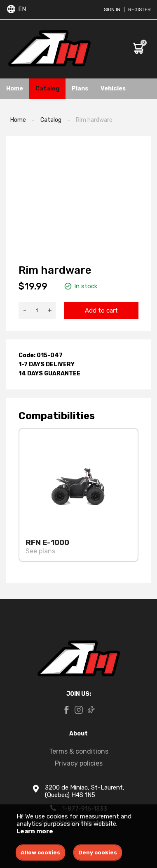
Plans (80, 89)
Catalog (47, 89)
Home (15, 89)
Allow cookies (40, 853)
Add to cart (101, 311)
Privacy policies (79, 763)
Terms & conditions (79, 751)
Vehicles (113, 89)
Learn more (35, 831)
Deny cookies (98, 853)
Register (139, 10)
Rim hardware (94, 120)
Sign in (112, 10)
